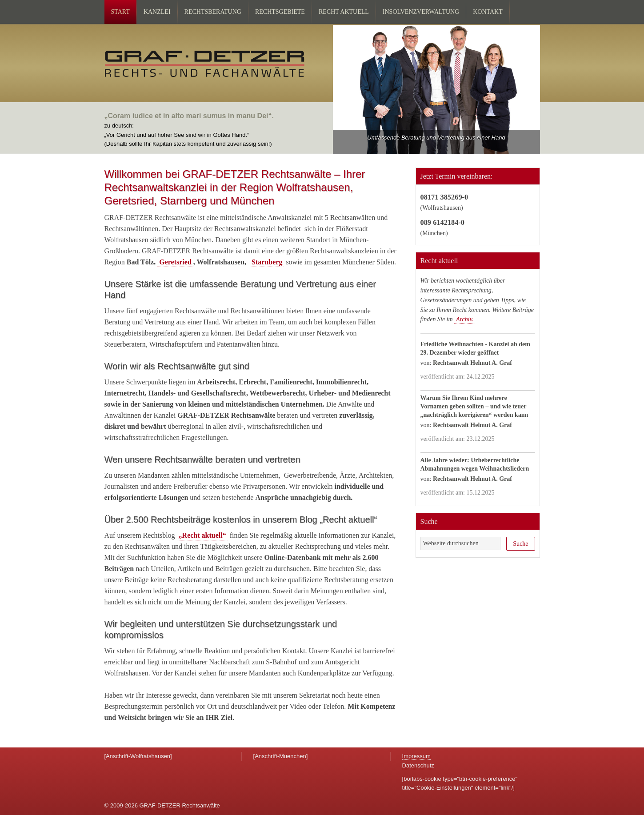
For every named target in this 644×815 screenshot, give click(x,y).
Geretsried (175, 262)
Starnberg (267, 262)
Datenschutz (418, 765)
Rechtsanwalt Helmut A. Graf (472, 363)
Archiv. (465, 319)
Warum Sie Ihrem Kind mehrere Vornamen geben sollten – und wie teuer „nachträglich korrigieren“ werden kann (474, 406)
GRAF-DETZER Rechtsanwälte (179, 805)
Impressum (416, 756)
